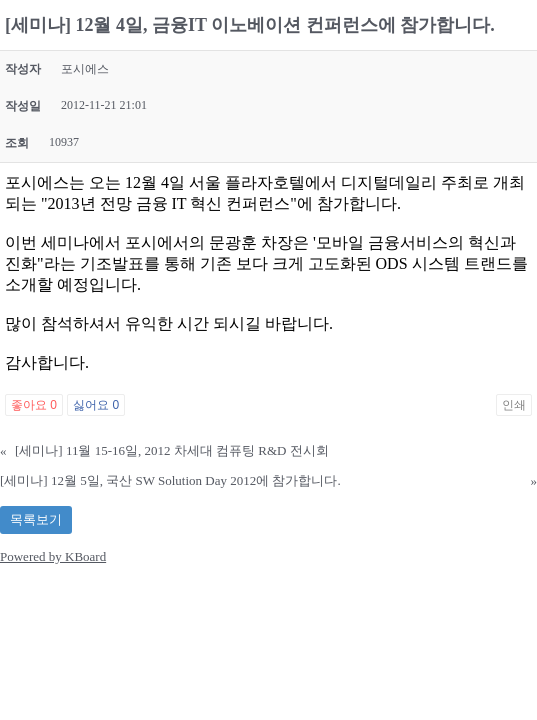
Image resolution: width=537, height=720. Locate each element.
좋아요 (34, 405)
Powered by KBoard (53, 556)
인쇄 (514, 405)
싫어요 (96, 405)
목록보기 (36, 519)
